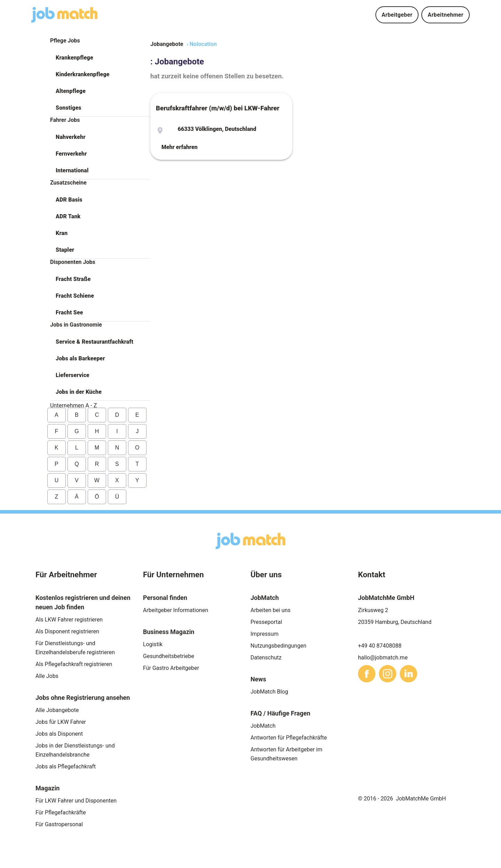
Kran (62, 233)
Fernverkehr (71, 154)
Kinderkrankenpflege (83, 74)
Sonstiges (69, 108)
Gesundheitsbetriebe (169, 656)
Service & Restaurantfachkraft (94, 342)
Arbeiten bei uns (271, 610)
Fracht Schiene (75, 296)
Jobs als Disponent (59, 734)
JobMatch (263, 726)
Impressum (265, 634)
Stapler (65, 250)
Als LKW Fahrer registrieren (69, 620)
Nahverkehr (71, 137)
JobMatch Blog (269, 692)
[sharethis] (367, 674)
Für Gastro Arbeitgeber (171, 668)
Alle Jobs (47, 676)
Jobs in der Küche (79, 392)
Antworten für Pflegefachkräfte (289, 738)
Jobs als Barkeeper (80, 358)
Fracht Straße (73, 279)
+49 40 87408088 (380, 646)
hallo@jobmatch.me (383, 658)
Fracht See (69, 312)
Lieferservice (73, 375)
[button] (100, 58)
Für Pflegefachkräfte (61, 812)
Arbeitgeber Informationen (176, 610)
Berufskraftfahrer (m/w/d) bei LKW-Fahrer (218, 108)
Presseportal (266, 622)
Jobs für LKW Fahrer (61, 722)
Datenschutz (266, 658)
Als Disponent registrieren (67, 631)
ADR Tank (68, 216)
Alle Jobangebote (57, 710)
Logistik (153, 644)
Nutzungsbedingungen (278, 646)
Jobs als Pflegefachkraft (66, 767)
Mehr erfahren (180, 147)
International (72, 170)
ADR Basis (69, 200)
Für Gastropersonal (59, 824)
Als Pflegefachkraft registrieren (74, 664)
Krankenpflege (74, 58)
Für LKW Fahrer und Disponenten (76, 801)
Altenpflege (71, 91)
